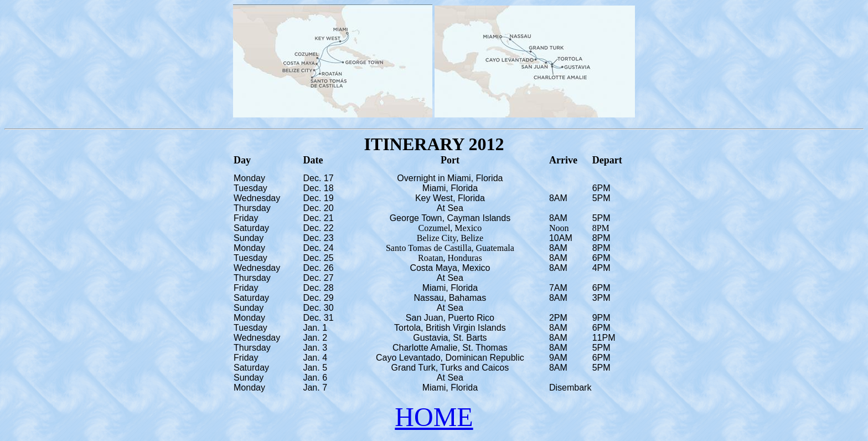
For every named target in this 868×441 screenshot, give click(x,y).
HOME (434, 417)
